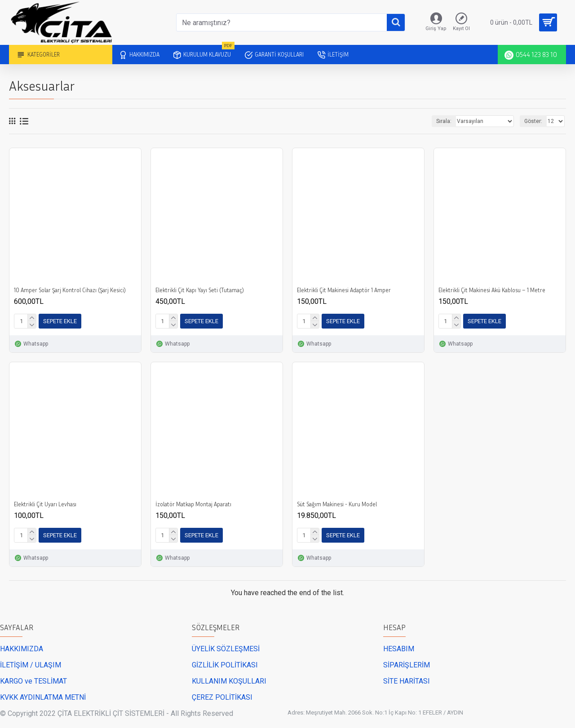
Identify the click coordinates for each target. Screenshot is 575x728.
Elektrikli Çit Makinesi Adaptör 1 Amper (344, 290)
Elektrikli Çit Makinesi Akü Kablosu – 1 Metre (492, 290)
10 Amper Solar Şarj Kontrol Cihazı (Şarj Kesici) (70, 290)
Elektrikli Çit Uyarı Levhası (45, 504)
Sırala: (444, 121)
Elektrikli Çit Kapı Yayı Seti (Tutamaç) (200, 290)
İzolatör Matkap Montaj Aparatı (193, 504)
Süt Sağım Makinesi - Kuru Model (337, 504)
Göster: (533, 121)
